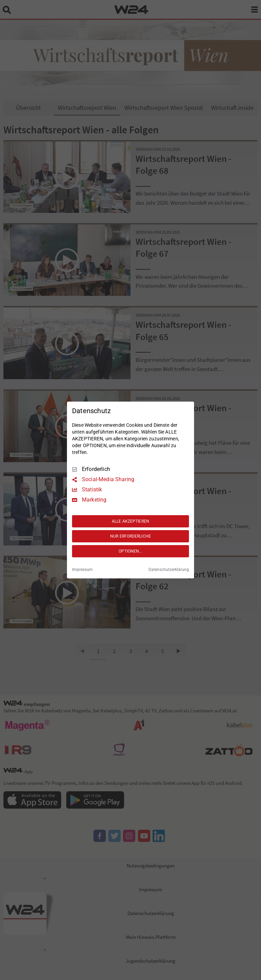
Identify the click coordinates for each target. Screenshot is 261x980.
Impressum (82, 570)
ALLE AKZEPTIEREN (130, 521)
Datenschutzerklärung (169, 570)
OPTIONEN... (130, 551)
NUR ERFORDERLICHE (130, 536)
